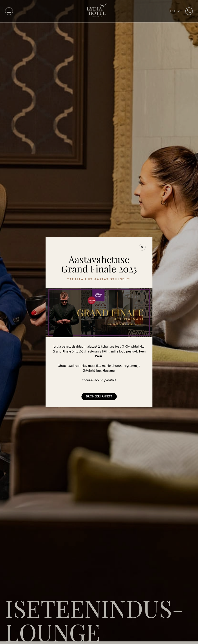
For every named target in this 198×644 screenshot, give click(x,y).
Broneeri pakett (99, 396)
